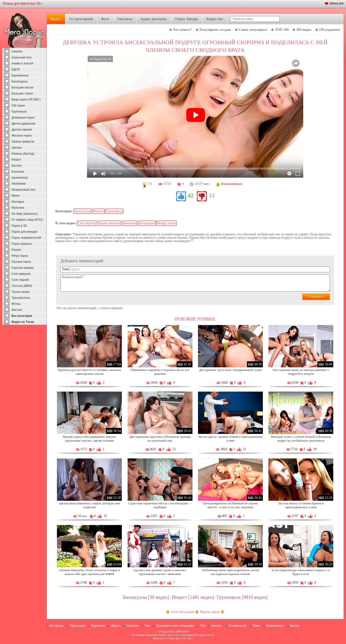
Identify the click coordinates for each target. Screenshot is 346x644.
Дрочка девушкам (23, 124)
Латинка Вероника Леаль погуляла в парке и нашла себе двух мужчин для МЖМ (89, 572)
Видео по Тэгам (23, 322)
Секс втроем (86, 223)
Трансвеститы (21, 298)
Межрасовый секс (24, 190)
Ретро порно (20, 256)
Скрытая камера (23, 268)
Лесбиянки (19, 184)
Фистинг (17, 310)
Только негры (20, 292)
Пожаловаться (275, 626)
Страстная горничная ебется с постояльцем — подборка (160, 505)
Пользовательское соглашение (175, 626)
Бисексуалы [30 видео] (146, 597)
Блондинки (147, 223)
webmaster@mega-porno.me (197, 635)
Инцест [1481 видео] (193, 597)
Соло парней (20, 280)
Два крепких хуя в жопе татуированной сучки (230, 370)
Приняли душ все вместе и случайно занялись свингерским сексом (89, 372)
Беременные (20, 75)
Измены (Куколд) (23, 154)
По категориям (81, 19)
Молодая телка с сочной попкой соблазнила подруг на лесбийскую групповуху (301, 439)
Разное (16, 250)
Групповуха (19, 112)
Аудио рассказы (154, 19)
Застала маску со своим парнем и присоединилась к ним (301, 505)
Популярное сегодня (215, 30)
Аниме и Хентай (22, 63)
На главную (56, 626)
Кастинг (17, 166)
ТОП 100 (282, 30)
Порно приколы (22, 244)
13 (212, 195)
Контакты (217, 626)
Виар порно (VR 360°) (26, 100)
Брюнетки (130, 223)
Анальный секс (22, 57)
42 (191, 195)
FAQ (203, 626)
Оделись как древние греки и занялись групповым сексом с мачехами (160, 572)
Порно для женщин (24, 232)
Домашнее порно (23, 118)
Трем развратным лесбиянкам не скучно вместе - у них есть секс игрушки (230, 505)
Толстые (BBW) (22, 286)
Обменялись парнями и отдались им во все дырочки (160, 372)
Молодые (18, 202)
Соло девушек (21, 274)
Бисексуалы (20, 81)
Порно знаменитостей (26, 238)
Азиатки (17, 51)
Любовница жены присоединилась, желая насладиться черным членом (230, 572)
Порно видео (77, 626)
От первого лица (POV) (27, 220)
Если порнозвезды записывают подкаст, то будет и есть (301, 572)
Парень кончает (109, 223)
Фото (105, 19)
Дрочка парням (22, 130)
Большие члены (22, 94)
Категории (132, 626)
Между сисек (166, 223)
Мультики (18, 208)
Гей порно (18, 106)
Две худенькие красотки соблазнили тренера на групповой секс (160, 439)
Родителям (98, 626)
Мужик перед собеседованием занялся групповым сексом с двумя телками (89, 439)
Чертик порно (210, 612)
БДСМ (16, 69)
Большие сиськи (22, 88)
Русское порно (21, 262)
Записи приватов (23, 142)
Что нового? (183, 30)
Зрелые (17, 148)
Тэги (147, 626)
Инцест (16, 160)
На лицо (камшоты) (25, 214)
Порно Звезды (187, 19)
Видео (56, 19)
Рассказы (125, 19)
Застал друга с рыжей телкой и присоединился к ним (230, 439)
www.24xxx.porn (182, 612)
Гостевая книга (238, 626)
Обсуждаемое (330, 30)
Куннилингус (20, 178)
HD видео (304, 30)
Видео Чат (215, 19)
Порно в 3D (19, 226)
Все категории (22, 316)
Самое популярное (253, 30)
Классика (18, 172)
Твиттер (294, 626)
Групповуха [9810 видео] (242, 597)
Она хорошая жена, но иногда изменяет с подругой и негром (301, 372)
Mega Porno (168, 631)
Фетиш (16, 304)
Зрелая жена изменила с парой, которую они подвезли (89, 505)
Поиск (256, 626)
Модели (115, 626)
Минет (16, 196)
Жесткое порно (22, 136)
